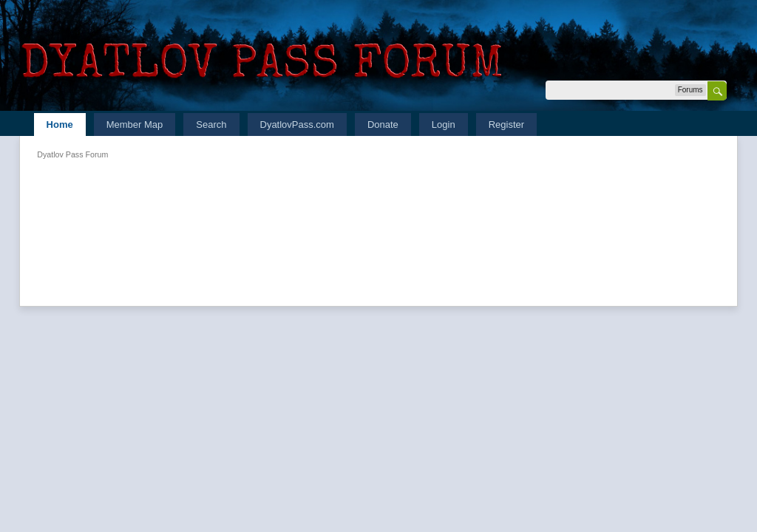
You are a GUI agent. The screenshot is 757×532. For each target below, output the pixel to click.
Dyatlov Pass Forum (72, 154)
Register (506, 125)
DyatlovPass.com (297, 125)
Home (60, 125)
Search (211, 125)
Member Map (135, 125)
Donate (383, 125)
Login (444, 125)
